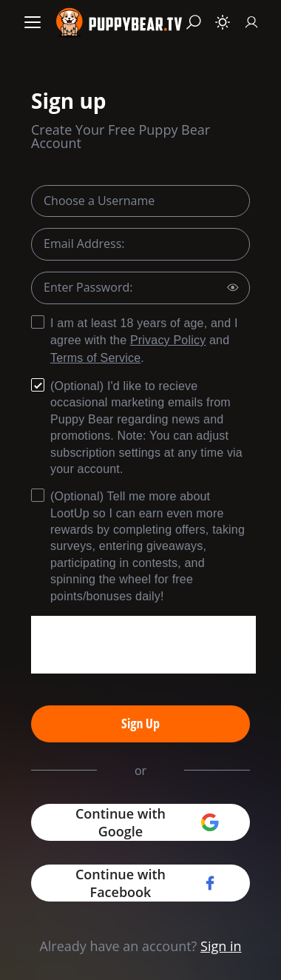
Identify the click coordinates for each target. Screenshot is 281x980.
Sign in (221, 946)
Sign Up (140, 723)
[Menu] (33, 22)
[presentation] (143, 645)
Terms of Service (95, 358)
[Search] (194, 22)
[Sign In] (251, 22)
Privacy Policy (168, 340)
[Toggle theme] (223, 22)
